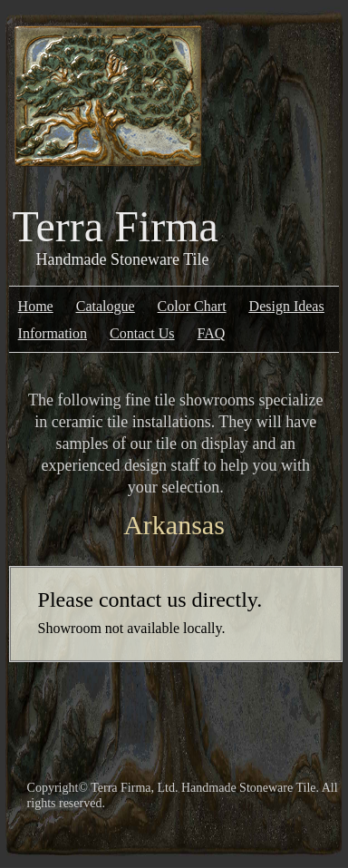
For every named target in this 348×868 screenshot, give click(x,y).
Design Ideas (287, 306)
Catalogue (106, 306)
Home (36, 306)
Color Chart (192, 306)
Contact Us (142, 333)
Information (53, 333)
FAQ (212, 333)
